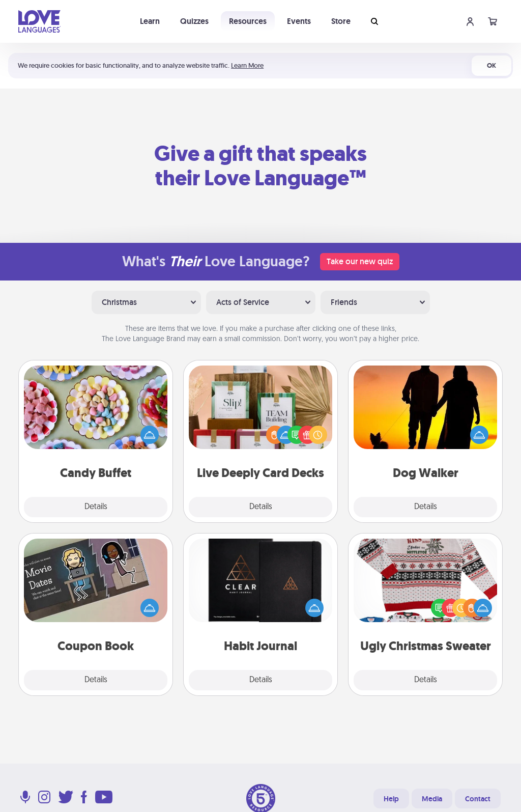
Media (432, 799)
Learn (150, 21)
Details (96, 507)
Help (391, 799)
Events (299, 21)
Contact (478, 799)
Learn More (247, 65)
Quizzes (194, 21)
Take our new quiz (360, 261)
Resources (248, 21)
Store (341, 21)
